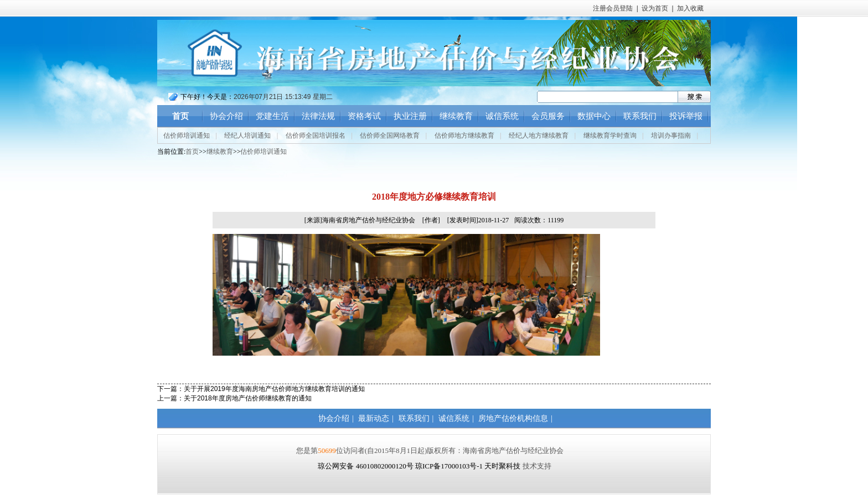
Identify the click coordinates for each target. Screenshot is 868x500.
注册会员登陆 (613, 8)
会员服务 (548, 116)
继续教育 (456, 116)
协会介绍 (226, 116)
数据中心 (594, 116)
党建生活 (272, 116)
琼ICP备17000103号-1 (449, 466)
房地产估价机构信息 (513, 418)
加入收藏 (690, 8)
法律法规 (318, 116)
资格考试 (364, 116)
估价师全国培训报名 (316, 136)
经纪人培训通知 (247, 136)
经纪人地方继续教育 (539, 136)
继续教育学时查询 (610, 136)
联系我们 (640, 116)
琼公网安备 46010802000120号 (366, 466)
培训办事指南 (671, 136)
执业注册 (410, 116)
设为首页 (655, 8)
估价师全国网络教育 (390, 136)
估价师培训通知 (187, 136)
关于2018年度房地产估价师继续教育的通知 (248, 398)
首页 (180, 116)
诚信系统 (502, 116)
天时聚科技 (502, 466)
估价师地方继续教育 (464, 136)
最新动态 (374, 418)
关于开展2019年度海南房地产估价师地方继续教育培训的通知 (274, 389)
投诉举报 (686, 116)
